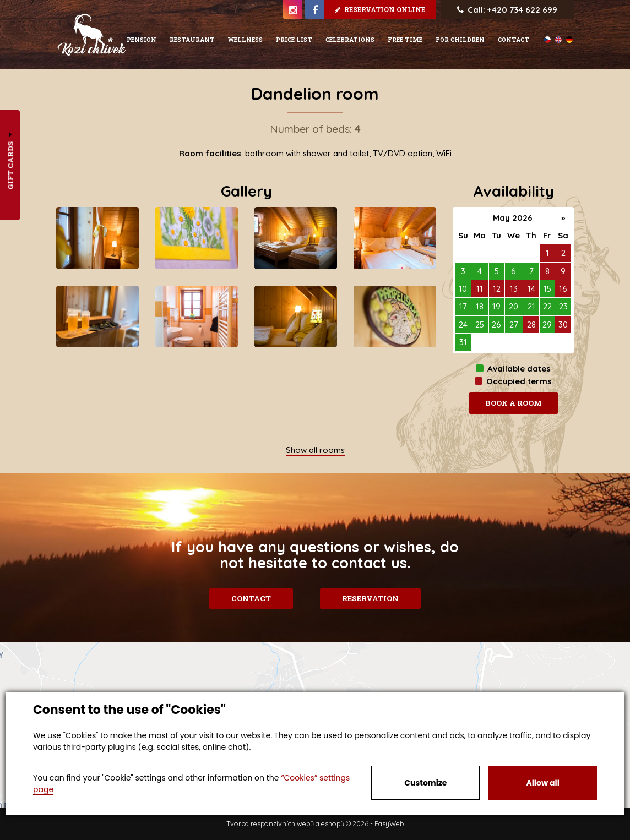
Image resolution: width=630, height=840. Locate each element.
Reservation (372, 598)
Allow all (542, 783)
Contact (250, 598)
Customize (425, 783)
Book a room (514, 403)
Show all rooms (315, 450)
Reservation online (380, 9)
